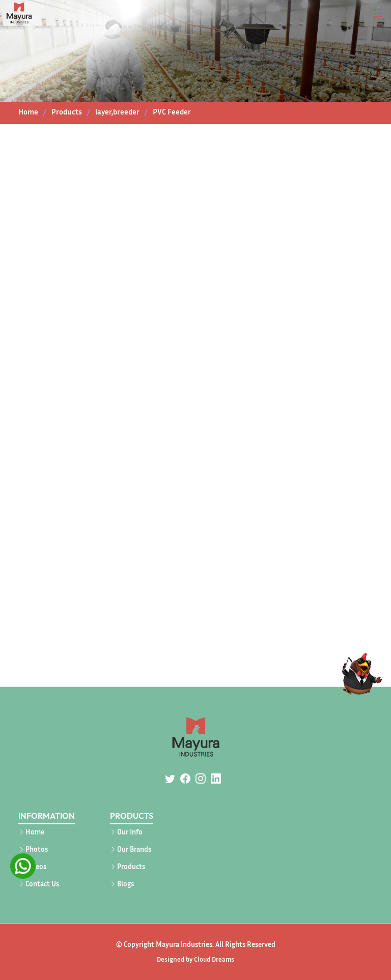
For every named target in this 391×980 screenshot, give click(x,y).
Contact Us (42, 884)
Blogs (125, 884)
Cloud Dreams (214, 959)
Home (28, 111)
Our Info (130, 832)
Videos (36, 867)
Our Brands (134, 849)
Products (131, 867)
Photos (37, 849)
